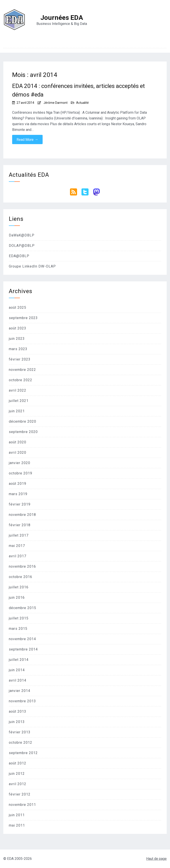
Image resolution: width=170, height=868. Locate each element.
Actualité (82, 103)
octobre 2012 (21, 743)
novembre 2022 (22, 370)
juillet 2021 (19, 401)
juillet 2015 (19, 618)
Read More (27, 139)
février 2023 (20, 359)
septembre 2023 (23, 318)
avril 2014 (18, 680)
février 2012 (20, 794)
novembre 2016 (22, 566)
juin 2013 (17, 722)
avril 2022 (18, 390)
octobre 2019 (21, 473)
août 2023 (18, 328)
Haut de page (156, 859)
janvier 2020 (20, 463)
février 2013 (20, 732)
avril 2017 (18, 556)
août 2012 (18, 763)
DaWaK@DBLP (22, 235)
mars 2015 (18, 629)
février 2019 (20, 504)
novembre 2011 (22, 805)
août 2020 (18, 442)
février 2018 (20, 525)
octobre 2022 (21, 380)
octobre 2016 (21, 577)
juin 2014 (17, 670)
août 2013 (18, 711)
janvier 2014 (20, 691)
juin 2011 (17, 815)
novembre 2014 (22, 639)
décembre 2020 (23, 421)
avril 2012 (18, 784)
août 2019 (18, 484)
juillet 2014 (19, 660)
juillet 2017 (19, 535)
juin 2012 (17, 774)
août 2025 (18, 308)
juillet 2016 (19, 587)
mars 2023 (18, 349)
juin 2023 (17, 339)
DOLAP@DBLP (22, 246)
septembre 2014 (23, 649)
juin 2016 (17, 598)
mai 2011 (17, 825)
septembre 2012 (23, 753)
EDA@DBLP (19, 256)
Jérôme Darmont (56, 103)
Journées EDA (62, 18)
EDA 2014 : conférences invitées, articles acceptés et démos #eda (78, 90)
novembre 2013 (22, 701)
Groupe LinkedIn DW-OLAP (32, 266)
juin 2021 (17, 411)
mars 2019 (18, 494)
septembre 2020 (23, 432)
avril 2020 (18, 453)
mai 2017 (17, 546)
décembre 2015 (23, 608)
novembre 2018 (22, 515)
